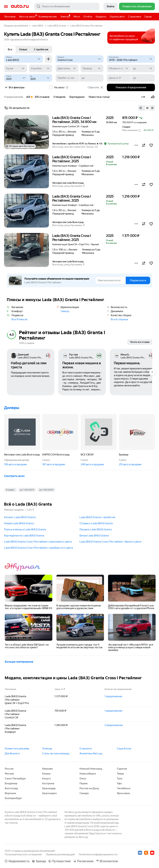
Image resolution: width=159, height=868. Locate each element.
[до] (143, 68)
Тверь (120, 774)
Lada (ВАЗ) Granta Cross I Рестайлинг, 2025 (72, 159)
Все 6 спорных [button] (119, 319)
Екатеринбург (13, 798)
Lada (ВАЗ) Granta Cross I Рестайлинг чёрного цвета (110, 542)
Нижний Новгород (91, 769)
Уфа (119, 783)
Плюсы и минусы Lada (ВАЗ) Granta (25, 529)
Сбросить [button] (96, 87)
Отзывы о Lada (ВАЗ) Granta (96, 523)
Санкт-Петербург (15, 779)
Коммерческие (48, 17)
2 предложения (114, 725)
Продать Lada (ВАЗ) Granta (96, 529)
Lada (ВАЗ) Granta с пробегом (97, 517)
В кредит (10, 490)
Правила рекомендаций (60, 854)
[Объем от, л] (119, 68)
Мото (77, 17)
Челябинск (124, 788)
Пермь (84, 783)
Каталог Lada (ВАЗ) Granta (20, 517)
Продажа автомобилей (16, 26)
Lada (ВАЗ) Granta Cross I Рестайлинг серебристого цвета (38, 548)
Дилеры (12, 408)
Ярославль (123, 793)
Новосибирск (88, 774)
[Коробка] (41, 68)
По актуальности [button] (17, 108)
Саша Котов (124, 749)
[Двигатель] (67, 68)
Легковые (10, 17)
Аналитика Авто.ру (91, 753)
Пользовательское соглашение (23, 854)
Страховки (135, 17)
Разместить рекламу (17, 749)
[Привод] (92, 68)
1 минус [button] (65, 311)
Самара (84, 793)
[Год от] (16, 78)
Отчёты (88, 17)
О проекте (86, 749)
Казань (46, 774)
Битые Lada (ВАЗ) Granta (94, 536)
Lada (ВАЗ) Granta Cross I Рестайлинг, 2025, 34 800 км (74, 120)
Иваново (47, 769)
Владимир (11, 783)
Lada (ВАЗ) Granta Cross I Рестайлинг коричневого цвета (38, 542)
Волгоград (11, 788)
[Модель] (80, 59)
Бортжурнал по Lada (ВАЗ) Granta (24, 536)
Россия (9, 769)
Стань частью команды (56, 753)
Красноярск (49, 793)
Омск (83, 779)
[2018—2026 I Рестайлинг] (131, 59)
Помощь (47, 749)
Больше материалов (19, 662)
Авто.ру (20, 6)
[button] (153, 97)
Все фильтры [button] (14, 87)
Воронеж (10, 793)
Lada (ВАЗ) (38, 26)
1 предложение (113, 696)
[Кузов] (16, 68)
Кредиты (101, 17)
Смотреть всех (14, 476)
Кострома (48, 783)
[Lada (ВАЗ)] (24, 59)
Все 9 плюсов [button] (19, 319)
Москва (9, 774)
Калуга (46, 779)
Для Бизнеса (12, 753)
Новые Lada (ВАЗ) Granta (19, 523)
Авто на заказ (28, 16)
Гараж (148, 17)
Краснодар (49, 788)
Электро (65, 17)
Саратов (122, 769)
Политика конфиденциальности (98, 854)
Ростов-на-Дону (89, 788)
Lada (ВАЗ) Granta (57, 26)
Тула (120, 779)
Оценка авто (117, 17)
